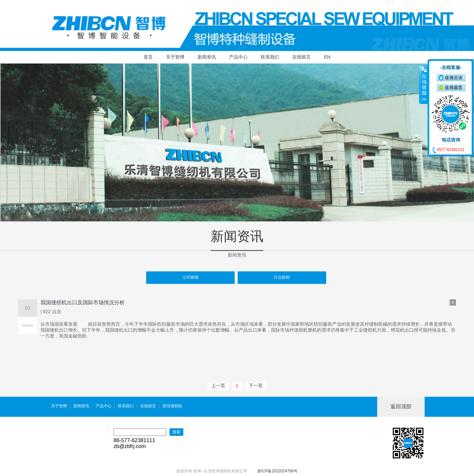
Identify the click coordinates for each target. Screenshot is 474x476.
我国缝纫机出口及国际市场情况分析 (83, 302)
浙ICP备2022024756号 (277, 471)
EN (327, 57)
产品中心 (238, 57)
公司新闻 (191, 277)
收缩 (424, 85)
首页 (148, 57)
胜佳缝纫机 (172, 406)
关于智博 (175, 57)
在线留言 (302, 57)
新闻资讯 (207, 57)
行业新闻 (282, 277)
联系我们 (270, 57)
